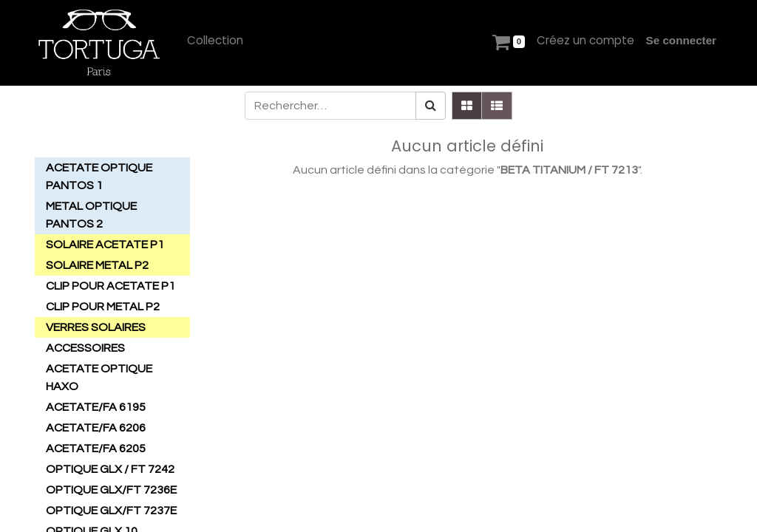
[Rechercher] (431, 106)
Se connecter (681, 40)
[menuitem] (215, 41)
